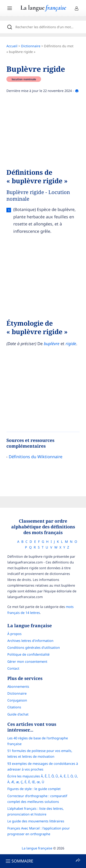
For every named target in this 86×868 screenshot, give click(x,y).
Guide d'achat (18, 714)
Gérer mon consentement (27, 661)
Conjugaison (17, 700)
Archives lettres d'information (30, 641)
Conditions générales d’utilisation (34, 648)
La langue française (37, 848)
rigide (71, 344)
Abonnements (18, 686)
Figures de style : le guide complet (34, 789)
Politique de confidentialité (28, 654)
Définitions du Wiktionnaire (36, 457)
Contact (13, 668)
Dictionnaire (31, 46)
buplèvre (52, 344)
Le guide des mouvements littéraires (36, 821)
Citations (14, 707)
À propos (14, 634)
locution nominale (24, 79)
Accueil (12, 46)
